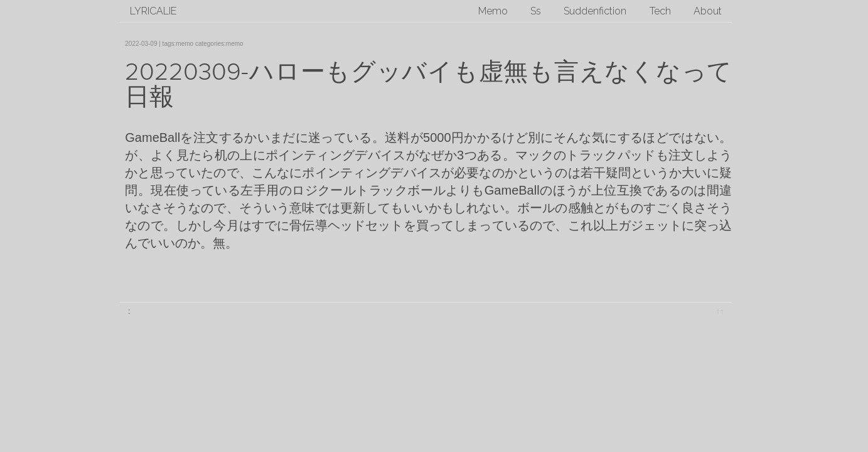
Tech (660, 11)
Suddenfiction (595, 11)
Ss (536, 11)
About (708, 11)
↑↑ (720, 311)
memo (185, 44)
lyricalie (153, 11)
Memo (493, 11)
